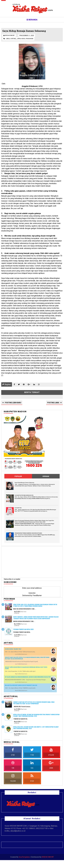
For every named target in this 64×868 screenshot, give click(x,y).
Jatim (19, 40)
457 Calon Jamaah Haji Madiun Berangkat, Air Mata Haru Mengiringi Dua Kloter (28, 678)
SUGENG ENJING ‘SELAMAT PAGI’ (13, 650)
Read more (23, 613)
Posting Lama (53, 404)
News (23, 40)
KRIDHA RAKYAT (48, 865)
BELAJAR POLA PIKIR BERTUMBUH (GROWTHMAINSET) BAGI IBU (21, 687)
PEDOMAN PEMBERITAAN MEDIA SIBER (23, 631)
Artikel (14, 40)
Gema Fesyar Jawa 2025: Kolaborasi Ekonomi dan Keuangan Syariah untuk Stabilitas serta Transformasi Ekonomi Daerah (35, 606)
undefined (17, 614)
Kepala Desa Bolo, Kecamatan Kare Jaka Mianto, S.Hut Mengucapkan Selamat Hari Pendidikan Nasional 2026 (36, 729)
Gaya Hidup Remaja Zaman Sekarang (24, 484)
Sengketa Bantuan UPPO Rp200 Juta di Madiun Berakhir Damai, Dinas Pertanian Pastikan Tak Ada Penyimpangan (34, 704)
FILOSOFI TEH (18, 509)
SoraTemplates (24, 865)
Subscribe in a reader (12, 580)
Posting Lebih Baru (13, 404)
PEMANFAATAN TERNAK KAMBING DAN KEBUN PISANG (28, 534)
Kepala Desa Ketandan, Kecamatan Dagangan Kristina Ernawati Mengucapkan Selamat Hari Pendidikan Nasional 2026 (36, 717)
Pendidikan (29, 40)
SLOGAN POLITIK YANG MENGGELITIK (24, 496)
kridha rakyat (7, 641)
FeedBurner (37, 597)
